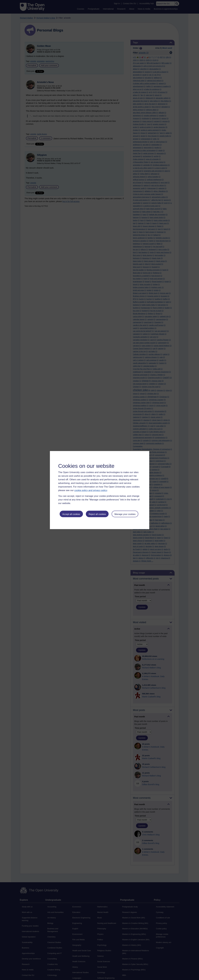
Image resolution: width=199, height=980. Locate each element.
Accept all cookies (71, 514)
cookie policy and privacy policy (91, 490)
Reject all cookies (97, 514)
